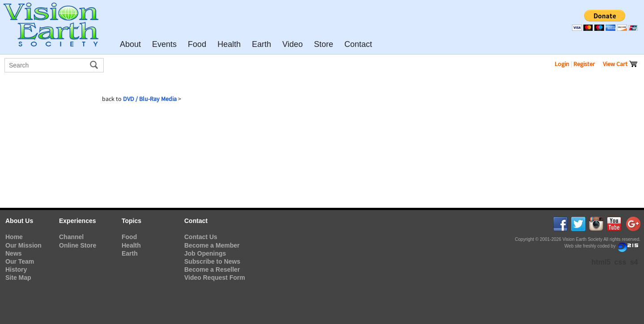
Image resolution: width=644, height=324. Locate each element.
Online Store (78, 245)
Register (584, 64)
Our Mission (23, 245)
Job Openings (205, 253)
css (621, 262)
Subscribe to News (212, 261)
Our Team (20, 261)
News (14, 253)
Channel (71, 237)
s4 (634, 262)
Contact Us (201, 237)
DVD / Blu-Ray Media (150, 99)
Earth (130, 253)
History (16, 269)
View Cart (620, 64)
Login (562, 64)
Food (129, 237)
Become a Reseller (212, 269)
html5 (601, 262)
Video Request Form (215, 278)
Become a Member (212, 245)
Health (131, 245)
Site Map (18, 278)
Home (14, 237)
